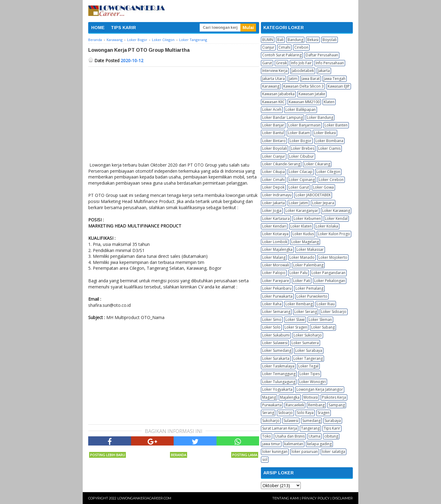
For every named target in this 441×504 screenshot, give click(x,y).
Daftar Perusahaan (322, 55)
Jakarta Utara (273, 79)
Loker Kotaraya (275, 234)
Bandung (295, 40)
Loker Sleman (320, 320)
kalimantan (294, 444)
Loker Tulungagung (279, 382)
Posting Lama (245, 455)
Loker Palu (298, 273)
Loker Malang (274, 257)
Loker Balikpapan (301, 109)
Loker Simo (272, 320)
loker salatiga (334, 451)
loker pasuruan (305, 451)
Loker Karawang (336, 211)
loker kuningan (275, 451)
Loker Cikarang (317, 164)
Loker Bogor (301, 141)
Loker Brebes (303, 148)
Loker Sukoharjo (308, 335)
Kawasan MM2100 (304, 102)
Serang (268, 413)
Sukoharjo (271, 421)
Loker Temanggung (279, 374)
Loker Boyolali (275, 148)
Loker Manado (302, 257)
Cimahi (284, 47)
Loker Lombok (275, 242)
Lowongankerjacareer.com (144, 498)
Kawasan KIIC (273, 102)
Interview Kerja (275, 71)
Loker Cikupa (273, 172)
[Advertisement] (174, 113)
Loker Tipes (310, 374)
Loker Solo (271, 327)
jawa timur (271, 444)
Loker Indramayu (277, 195)
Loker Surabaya (309, 350)
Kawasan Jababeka (278, 94)
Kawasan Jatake (312, 94)
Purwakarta (272, 405)
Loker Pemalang (309, 288)
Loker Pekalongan (330, 281)
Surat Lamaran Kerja (280, 428)
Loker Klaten (301, 226)
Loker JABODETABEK (313, 195)
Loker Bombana (329, 141)
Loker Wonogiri (313, 382)
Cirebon (301, 47)
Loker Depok (273, 187)
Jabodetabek (303, 71)
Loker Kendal (336, 218)
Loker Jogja (272, 211)
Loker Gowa (323, 187)
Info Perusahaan (330, 63)
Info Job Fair (301, 63)
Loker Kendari (274, 226)
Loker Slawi (295, 320)
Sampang (337, 405)
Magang (269, 397)
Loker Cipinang (302, 180)
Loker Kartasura (276, 218)
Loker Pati (302, 281)
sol (265, 459)
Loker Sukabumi (276, 335)
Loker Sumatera (305, 343)
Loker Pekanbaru (277, 288)
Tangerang (310, 428)
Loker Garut (299, 187)
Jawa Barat (311, 79)
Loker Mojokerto (333, 257)
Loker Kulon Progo (334, 234)
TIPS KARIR (123, 28)
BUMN (268, 40)
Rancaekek (295, 405)
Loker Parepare (276, 281)
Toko (267, 436)
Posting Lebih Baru (107, 455)
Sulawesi (291, 421)
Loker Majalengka (277, 249)
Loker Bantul (273, 133)
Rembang (316, 405)
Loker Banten (336, 125)
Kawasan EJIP (339, 86)
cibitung (331, 436)
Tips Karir (332, 428)
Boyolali (330, 40)
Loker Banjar (273, 125)
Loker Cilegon (328, 172)
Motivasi (311, 397)
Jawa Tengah (335, 79)
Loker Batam (299, 133)
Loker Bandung (320, 117)
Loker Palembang (308, 265)
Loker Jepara (323, 203)
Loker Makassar (310, 249)
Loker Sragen (296, 327)
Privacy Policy (316, 498)
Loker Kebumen (307, 218)
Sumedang (311, 421)
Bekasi (313, 40)
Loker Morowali (276, 265)
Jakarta (324, 71)
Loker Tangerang (308, 358)
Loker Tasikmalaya (278, 366)
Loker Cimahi (273, 180)
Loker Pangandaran (328, 273)
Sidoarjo (285, 413)
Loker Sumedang (277, 350)
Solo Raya (305, 413)
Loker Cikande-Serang (281, 164)
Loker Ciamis (329, 148)
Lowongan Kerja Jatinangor (320, 389)
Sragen (324, 413)
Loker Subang (323, 327)
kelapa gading (319, 444)
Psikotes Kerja (334, 397)
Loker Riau (326, 304)
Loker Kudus (303, 234)
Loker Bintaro (274, 141)
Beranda (179, 455)
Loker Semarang (276, 312)
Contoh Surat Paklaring (282, 55)
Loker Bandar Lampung (283, 117)
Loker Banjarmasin (304, 125)
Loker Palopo (274, 273)
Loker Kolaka (327, 226)
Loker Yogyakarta (277, 389)
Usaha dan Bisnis (290, 436)
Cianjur (268, 47)
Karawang (271, 86)
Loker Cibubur (302, 156)
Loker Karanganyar (302, 211)
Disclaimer (343, 498)
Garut (267, 63)
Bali (280, 40)
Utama (315, 436)
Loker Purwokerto (312, 296)
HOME (98, 28)
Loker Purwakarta (277, 296)
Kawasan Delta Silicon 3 (303, 86)
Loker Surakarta (276, 358)
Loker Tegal (308, 366)
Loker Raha (272, 304)
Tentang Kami (286, 498)
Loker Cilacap (301, 172)
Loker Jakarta (273, 203)
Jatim (293, 79)
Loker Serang (306, 312)
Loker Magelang (305, 242)
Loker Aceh (272, 109)
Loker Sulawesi (275, 343)
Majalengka (290, 397)
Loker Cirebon (331, 180)
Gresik (281, 63)
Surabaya (333, 421)
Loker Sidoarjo (334, 312)
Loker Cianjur (274, 156)
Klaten (329, 102)
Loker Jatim (298, 203)
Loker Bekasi (325, 133)
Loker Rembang (299, 304)
